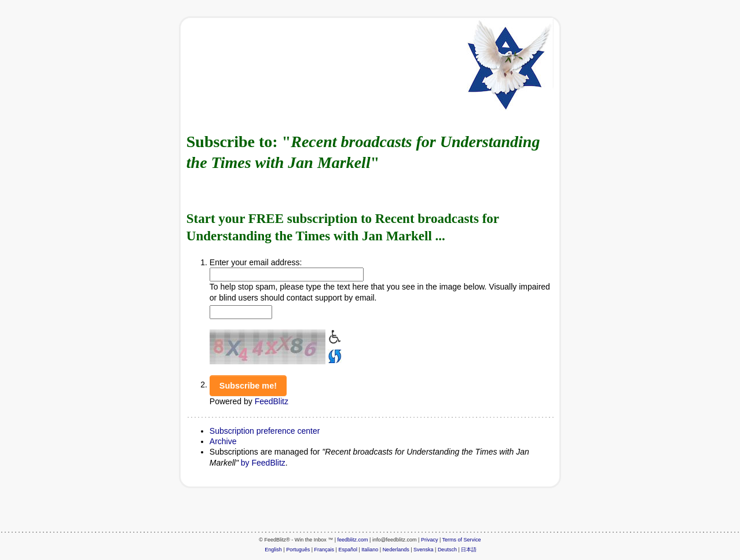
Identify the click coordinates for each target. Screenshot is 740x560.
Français (325, 550)
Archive (223, 441)
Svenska (424, 550)
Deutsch (447, 550)
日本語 (469, 550)
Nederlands (396, 550)
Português (298, 550)
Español (348, 550)
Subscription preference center (265, 431)
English (273, 550)
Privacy (430, 540)
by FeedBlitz (263, 463)
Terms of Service (462, 540)
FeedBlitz (272, 401)
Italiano (370, 550)
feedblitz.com (353, 540)
